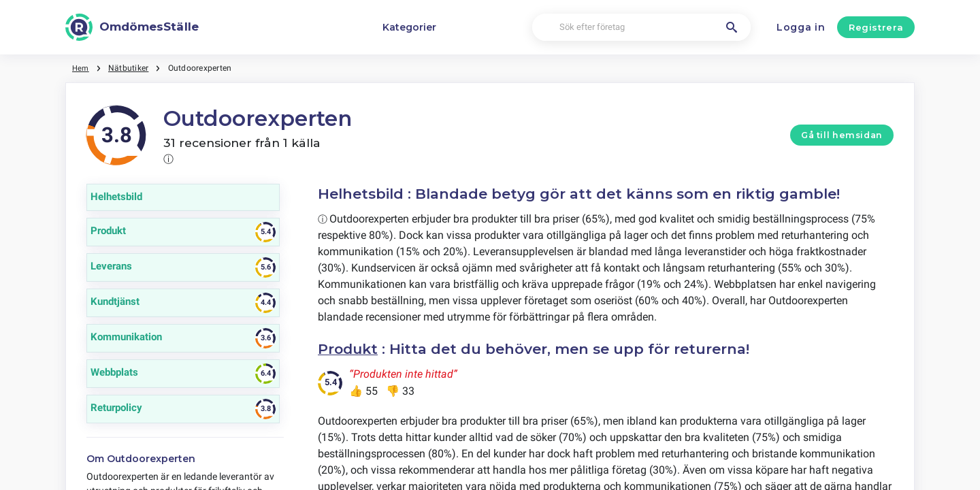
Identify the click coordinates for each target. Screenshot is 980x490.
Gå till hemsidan (842, 135)
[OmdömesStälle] (132, 27)
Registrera (876, 27)
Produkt (349, 349)
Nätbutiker (130, 68)
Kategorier (409, 27)
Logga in (801, 27)
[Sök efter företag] (641, 28)
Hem (81, 68)
